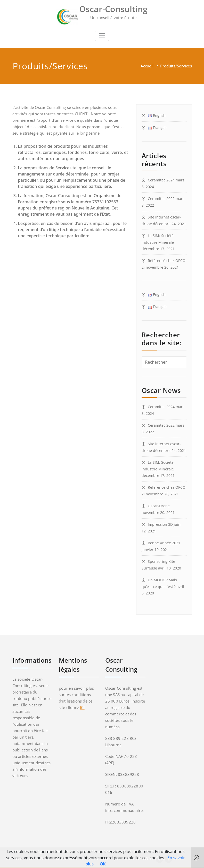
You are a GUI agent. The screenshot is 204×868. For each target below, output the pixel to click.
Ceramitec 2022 (161, 199)
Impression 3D (160, 524)
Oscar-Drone (159, 506)
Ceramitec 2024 (161, 180)
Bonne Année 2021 (164, 543)
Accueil (147, 66)
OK (103, 864)
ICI (82, 707)
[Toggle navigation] (102, 36)
